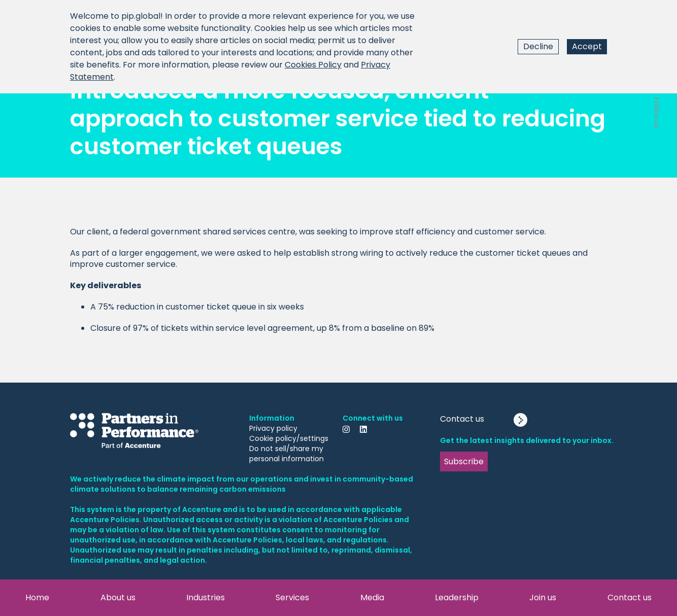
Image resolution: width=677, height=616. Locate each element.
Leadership (457, 597)
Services (292, 597)
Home (37, 597)
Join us (543, 597)
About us (118, 597)
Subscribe (464, 461)
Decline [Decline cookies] (538, 46)
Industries (206, 597)
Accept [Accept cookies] (587, 46)
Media (372, 597)
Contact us (630, 597)
